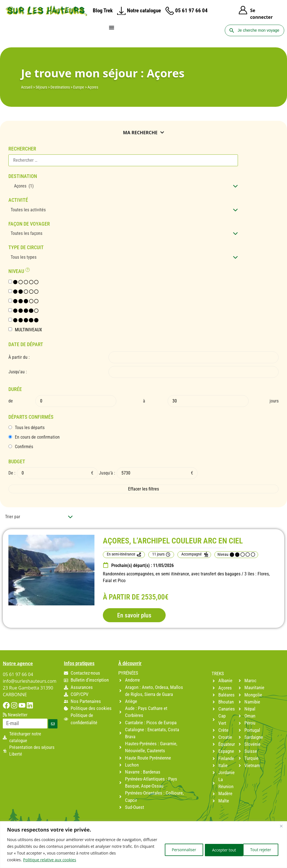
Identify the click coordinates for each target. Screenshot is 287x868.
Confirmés (24, 447)
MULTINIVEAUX (28, 330)
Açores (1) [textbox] (22, 186)
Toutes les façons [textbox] (26, 233)
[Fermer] (281, 826)
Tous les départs (30, 428)
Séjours (41, 87)
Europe (79, 87)
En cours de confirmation (37, 437)
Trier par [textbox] (13, 517)
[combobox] (123, 186)
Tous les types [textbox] (24, 257)
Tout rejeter (218, 850)
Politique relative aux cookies (49, 860)
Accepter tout (260, 850)
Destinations (60, 87)
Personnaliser (176, 850)
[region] (143, 845)
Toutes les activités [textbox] (28, 210)
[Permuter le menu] (112, 27)
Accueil (27, 87)
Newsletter (15, 715)
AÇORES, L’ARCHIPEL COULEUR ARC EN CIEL (173, 541)
